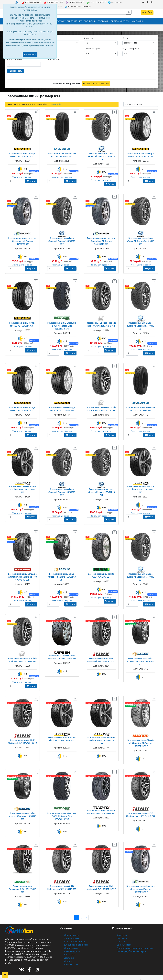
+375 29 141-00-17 (66, 2)
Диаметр (88, 37)
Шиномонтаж (71, 947)
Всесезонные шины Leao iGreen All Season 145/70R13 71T (101, 153)
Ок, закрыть (30, 54)
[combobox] (62, 42)
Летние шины (71, 920)
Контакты (137, 21)
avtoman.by (104, 2)
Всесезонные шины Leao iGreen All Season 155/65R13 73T (62, 235)
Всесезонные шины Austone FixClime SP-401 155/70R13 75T (62, 726)
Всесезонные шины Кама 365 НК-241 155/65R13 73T (62, 153)
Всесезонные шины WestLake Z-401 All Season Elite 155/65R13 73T (62, 320)
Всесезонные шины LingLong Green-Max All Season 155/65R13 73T (141, 875)
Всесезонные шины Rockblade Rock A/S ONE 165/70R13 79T (101, 402)
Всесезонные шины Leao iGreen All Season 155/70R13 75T (141, 318)
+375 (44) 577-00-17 (24, 2)
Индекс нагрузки (92, 48)
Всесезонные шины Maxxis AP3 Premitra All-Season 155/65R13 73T (141, 731)
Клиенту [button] (125, 21)
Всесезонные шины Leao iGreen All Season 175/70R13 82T (141, 565)
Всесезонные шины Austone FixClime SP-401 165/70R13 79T (22, 480)
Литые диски (70, 932)
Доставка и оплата (108, 21)
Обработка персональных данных (134, 932)
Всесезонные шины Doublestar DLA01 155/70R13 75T (22, 874)
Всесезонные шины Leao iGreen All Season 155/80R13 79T (62, 483)
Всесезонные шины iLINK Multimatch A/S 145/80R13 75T (101, 648)
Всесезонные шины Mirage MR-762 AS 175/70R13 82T (62, 402)
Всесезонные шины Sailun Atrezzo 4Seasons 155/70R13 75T (141, 648)
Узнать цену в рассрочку (22, 175)
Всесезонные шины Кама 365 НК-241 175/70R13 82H (141, 402)
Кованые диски (72, 935)
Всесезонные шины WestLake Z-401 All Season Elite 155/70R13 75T (62, 803)
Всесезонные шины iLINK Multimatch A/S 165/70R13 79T (101, 874)
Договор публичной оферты (131, 935)
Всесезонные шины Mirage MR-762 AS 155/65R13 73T (22, 153)
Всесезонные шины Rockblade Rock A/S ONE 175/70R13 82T (22, 648)
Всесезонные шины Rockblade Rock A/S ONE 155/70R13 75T (101, 318)
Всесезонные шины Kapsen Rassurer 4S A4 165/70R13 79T (62, 645)
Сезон (125, 37)
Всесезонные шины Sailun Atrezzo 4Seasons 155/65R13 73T (22, 802)
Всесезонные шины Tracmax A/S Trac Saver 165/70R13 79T (101, 798)
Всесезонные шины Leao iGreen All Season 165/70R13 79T (101, 483)
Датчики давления (67, 21)
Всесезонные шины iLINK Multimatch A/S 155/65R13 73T (62, 874)
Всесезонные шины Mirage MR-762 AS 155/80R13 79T (22, 318)
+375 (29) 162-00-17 (86, 2)
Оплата (68, 944)
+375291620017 (121, 2)
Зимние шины (71, 923)
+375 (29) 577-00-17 (45, 2)
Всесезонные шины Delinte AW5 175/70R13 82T (101, 565)
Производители (87, 21)
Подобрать (16, 70)
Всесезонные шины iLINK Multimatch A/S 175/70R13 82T (22, 730)
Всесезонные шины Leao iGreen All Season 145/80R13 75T (141, 235)
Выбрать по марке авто (96, 83)
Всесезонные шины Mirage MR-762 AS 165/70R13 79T (22, 402)
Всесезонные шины (74, 926)
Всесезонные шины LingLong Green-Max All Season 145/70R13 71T (22, 236)
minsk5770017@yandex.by (68, 6)
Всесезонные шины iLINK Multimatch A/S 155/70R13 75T (141, 802)
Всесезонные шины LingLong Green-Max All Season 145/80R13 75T (101, 236)
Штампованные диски (75, 929)
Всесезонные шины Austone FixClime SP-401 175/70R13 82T (141, 480)
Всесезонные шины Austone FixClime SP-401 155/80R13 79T (101, 726)
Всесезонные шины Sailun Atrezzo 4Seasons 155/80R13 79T (62, 565)
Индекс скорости (131, 48)
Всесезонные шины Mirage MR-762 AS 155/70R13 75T (141, 153)
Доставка (69, 941)
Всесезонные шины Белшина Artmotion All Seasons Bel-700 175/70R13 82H (22, 566)
